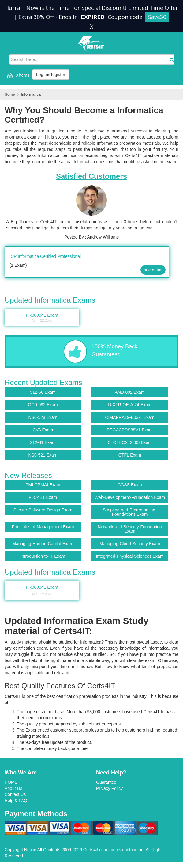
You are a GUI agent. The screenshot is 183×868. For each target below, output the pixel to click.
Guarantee (106, 782)
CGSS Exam (130, 485)
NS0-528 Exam (43, 417)
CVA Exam (43, 430)
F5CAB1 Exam (43, 497)
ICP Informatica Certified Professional (45, 256)
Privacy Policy (109, 788)
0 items (17, 76)
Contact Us (15, 794)
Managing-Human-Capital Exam (43, 544)
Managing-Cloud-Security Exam (130, 544)
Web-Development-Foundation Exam (130, 497)
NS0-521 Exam (43, 455)
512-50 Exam (43, 392)
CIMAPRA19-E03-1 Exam (130, 417)
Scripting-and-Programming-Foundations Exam (130, 512)
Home (10, 94)
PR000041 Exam (42, 591)
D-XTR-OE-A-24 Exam (130, 405)
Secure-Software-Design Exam (43, 510)
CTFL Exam (130, 455)
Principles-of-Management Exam (43, 527)
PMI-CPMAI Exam (43, 485)
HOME (11, 782)
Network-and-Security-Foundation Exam (130, 529)
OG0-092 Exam (43, 405)
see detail (153, 270)
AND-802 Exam (130, 392)
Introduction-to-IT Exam (43, 556)
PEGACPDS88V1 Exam (130, 430)
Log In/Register (51, 75)
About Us (13, 788)
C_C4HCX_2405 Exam (130, 442)
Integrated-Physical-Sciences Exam (130, 556)
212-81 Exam (43, 442)
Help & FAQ (16, 801)
